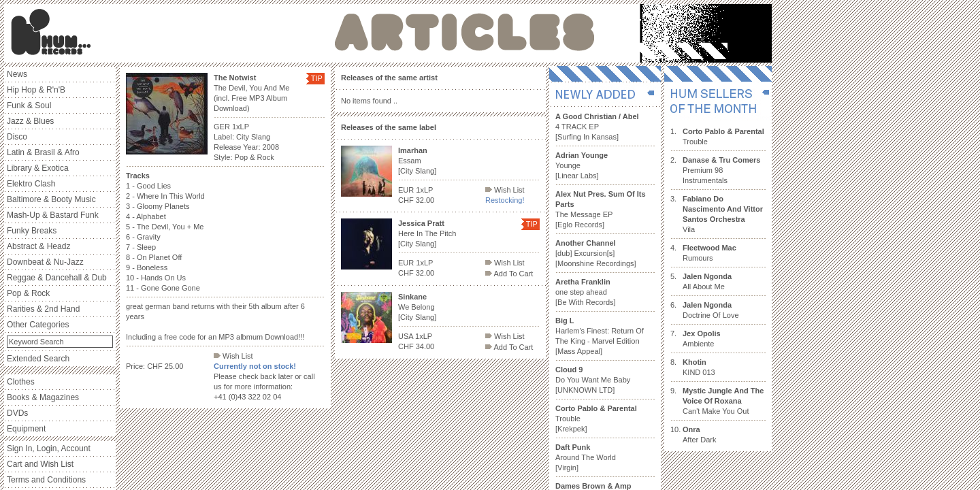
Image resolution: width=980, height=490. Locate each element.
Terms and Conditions (46, 480)
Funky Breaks (32, 231)
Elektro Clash (31, 184)
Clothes (21, 382)
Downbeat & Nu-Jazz (45, 262)
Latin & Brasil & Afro (43, 152)
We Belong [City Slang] (417, 307)
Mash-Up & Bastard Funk (53, 215)
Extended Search (38, 359)
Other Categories (38, 325)
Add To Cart (509, 274)
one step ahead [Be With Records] (586, 292)
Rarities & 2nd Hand (43, 309)
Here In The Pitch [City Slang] (427, 233)
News (17, 74)
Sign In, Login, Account (49, 448)
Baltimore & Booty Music (51, 199)
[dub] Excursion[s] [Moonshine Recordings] (596, 253)
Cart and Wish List (40, 464)
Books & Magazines (43, 397)
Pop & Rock (28, 293)
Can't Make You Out (723, 401)
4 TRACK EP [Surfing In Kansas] (597, 127)
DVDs (17, 413)
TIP (317, 78)
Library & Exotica (38, 168)
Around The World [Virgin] (586, 457)
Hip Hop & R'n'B (36, 90)
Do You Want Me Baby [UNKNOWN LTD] (593, 380)
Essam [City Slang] (417, 161)
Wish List (233, 356)
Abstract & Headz (38, 246)
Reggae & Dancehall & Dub (57, 278)
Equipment (26, 429)
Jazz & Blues (30, 121)
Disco (17, 137)
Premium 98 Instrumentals (721, 170)
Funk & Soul (29, 105)
